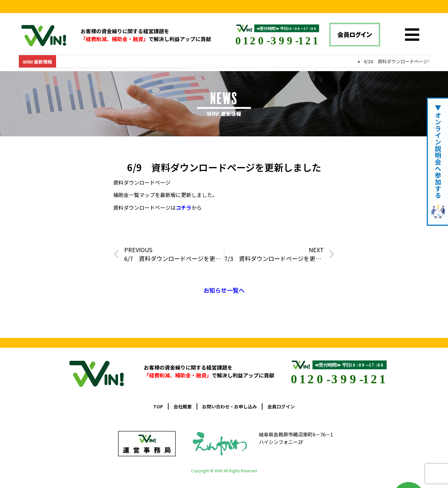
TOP (158, 406)
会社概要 (183, 406)
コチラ (184, 207)
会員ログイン (281, 406)
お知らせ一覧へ (224, 290)
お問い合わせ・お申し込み (230, 406)
